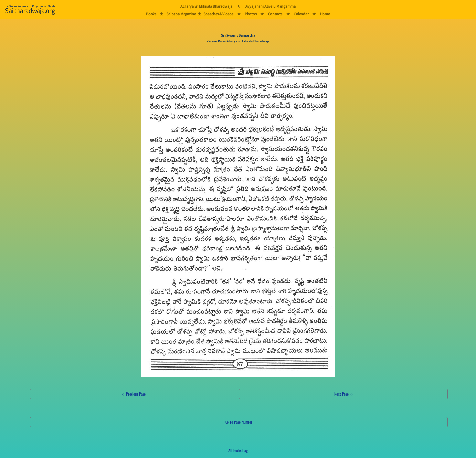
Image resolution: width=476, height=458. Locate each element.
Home (325, 14)
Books (151, 14)
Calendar (301, 14)
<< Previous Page (134, 394)
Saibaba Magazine (181, 14)
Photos (251, 14)
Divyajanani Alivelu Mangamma (270, 6)
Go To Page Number (239, 422)
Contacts (275, 14)
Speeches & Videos (218, 14)
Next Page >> (343, 394)
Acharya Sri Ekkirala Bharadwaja (206, 6)
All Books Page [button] (239, 450)
